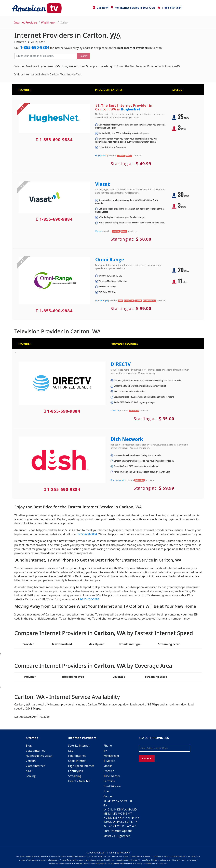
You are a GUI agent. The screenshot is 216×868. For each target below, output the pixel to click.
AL (105, 801)
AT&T (29, 771)
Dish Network (127, 439)
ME (105, 814)
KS (119, 809)
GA (105, 805)
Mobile (108, 766)
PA (119, 822)
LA (125, 809)
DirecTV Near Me (79, 781)
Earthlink (109, 781)
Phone (108, 746)
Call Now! (100, 8)
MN (115, 814)
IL (112, 809)
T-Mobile (109, 761)
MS (125, 814)
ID (108, 809)
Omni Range (110, 259)
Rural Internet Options (118, 831)
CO (122, 801)
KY (122, 809)
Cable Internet (77, 761)
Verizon (31, 761)
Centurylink (76, 771)
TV (105, 751)
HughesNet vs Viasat (39, 756)
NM (128, 818)
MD (135, 809)
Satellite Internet (79, 746)
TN (131, 822)
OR (115, 822)
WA (119, 826)
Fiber (107, 791)
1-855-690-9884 (170, 8)
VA (111, 826)
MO (120, 814)
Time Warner (112, 776)
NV (133, 818)
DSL (71, 751)
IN (115, 809)
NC (105, 818)
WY (134, 826)
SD (127, 822)
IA (105, 809)
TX (136, 822)
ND (110, 818)
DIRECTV (121, 364)
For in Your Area (133, 8)
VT (115, 826)
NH (120, 818)
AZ (113, 801)
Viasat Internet (35, 751)
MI (110, 814)
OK (110, 822)
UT (106, 826)
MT (130, 814)
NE (115, 818)
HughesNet (130, 109)
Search (83, 56)
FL (131, 801)
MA (130, 809)
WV (129, 826)
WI (124, 826)
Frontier (109, 771)
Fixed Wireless (112, 786)
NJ (124, 818)
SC (123, 822)
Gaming (31, 776)
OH (106, 822)
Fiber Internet (77, 756)
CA (117, 801)
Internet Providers (26, 22)
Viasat (103, 184)
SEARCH (147, 758)
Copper (108, 796)
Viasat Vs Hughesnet (117, 836)
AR (109, 801)
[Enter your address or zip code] (46, 56)
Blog (29, 746)
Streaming (75, 776)
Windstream (111, 756)
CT (126, 801)
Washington (49, 22)
